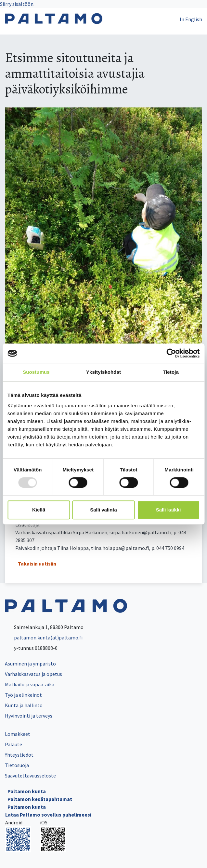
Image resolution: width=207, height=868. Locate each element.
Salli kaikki (168, 510)
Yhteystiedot (19, 755)
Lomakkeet (18, 734)
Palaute (13, 744)
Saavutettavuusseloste (30, 776)
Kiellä (39, 510)
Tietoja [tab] (171, 372)
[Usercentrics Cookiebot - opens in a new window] (171, 353)
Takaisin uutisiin (37, 564)
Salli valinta (103, 510)
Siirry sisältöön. (17, 4)
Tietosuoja (17, 765)
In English (191, 19)
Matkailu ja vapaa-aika (30, 684)
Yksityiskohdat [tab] (103, 372)
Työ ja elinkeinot (23, 695)
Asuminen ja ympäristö (30, 664)
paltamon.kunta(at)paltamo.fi (44, 637)
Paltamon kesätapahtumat (40, 799)
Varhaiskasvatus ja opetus (33, 674)
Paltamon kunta (27, 791)
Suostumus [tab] (36, 372)
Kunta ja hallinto (24, 705)
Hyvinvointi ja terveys (29, 716)
